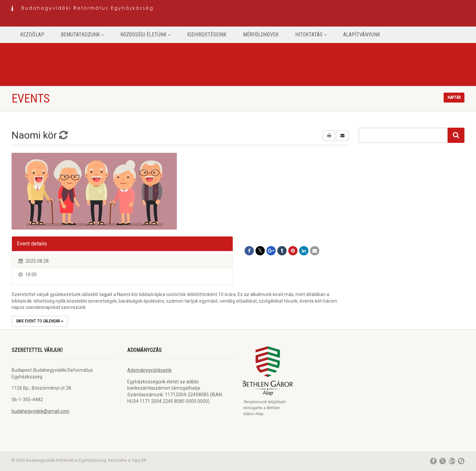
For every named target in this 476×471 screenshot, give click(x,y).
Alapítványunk (362, 35)
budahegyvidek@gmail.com (40, 411)
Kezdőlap (32, 35)
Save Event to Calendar (40, 321)
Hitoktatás (311, 35)
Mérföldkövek (261, 35)
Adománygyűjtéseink (149, 370)
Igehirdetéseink (207, 35)
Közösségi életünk (145, 35)
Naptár (454, 98)
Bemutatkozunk (82, 35)
